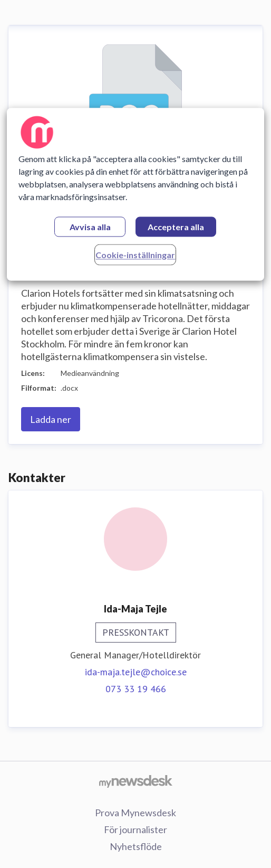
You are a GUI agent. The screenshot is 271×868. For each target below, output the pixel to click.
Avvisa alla (90, 227)
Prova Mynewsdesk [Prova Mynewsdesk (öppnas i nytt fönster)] (135, 813)
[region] (135, 194)
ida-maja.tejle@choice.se (136, 672)
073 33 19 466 (136, 689)
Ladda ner (51, 419)
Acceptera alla (176, 227)
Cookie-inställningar (135, 255)
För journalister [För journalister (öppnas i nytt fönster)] (135, 829)
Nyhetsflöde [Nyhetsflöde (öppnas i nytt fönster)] (136, 846)
